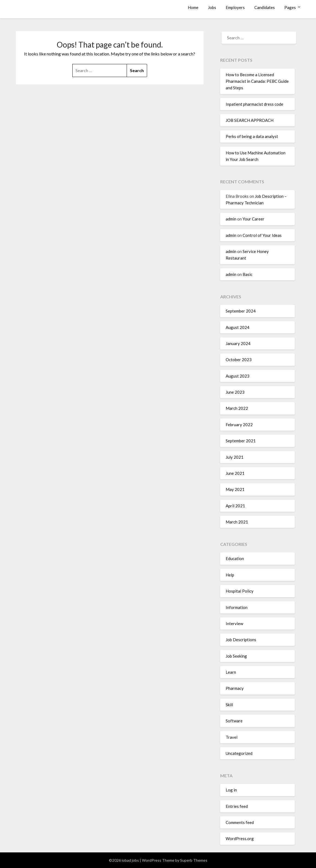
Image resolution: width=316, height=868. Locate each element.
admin (231, 219)
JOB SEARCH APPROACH (250, 120)
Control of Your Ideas (262, 235)
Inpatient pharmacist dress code (254, 104)
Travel (232, 737)
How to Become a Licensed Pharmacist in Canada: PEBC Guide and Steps (257, 81)
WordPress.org (240, 838)
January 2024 (238, 343)
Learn (231, 672)
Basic (248, 274)
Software (234, 721)
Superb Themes (194, 860)
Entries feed (237, 806)
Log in (231, 790)
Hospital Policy (240, 591)
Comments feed (240, 822)
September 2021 (241, 441)
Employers (235, 7)
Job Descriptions (241, 640)
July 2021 (235, 457)
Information (237, 607)
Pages (290, 7)
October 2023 (239, 360)
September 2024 (241, 311)
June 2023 (235, 392)
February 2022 (239, 425)
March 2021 (237, 522)
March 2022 (237, 408)
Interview (234, 623)
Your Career (254, 219)
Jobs (212, 7)
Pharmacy (235, 688)
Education (235, 558)
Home (193, 7)
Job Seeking (236, 656)
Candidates (265, 7)
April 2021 (235, 506)
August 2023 (238, 376)
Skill (229, 705)
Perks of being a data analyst (252, 136)
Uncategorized (239, 753)
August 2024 (238, 327)
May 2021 (235, 489)
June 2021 (235, 473)
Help (230, 575)
